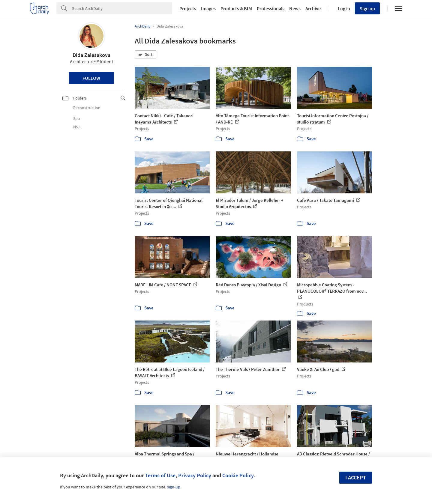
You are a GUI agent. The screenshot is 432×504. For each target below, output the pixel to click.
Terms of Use (160, 475)
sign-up (174, 487)
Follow (91, 78)
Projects (188, 8)
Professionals (271, 8)
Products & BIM (236, 8)
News (295, 8)
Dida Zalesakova (91, 55)
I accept (356, 477)
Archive (313, 8)
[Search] (122, 8)
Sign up (367, 8)
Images (208, 8)
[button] (145, 55)
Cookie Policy (238, 475)
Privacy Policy (195, 475)
